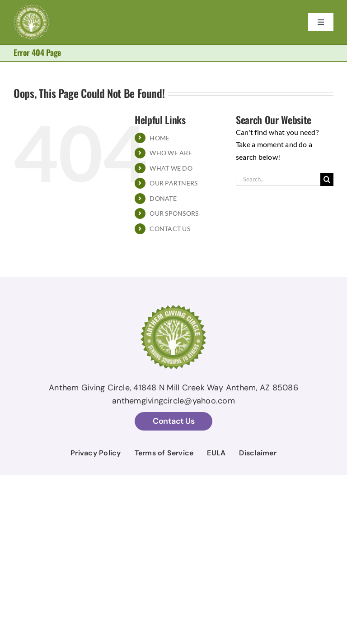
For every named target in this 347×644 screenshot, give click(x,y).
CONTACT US (170, 229)
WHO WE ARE (171, 153)
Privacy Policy (96, 453)
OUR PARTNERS (173, 183)
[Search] (327, 179)
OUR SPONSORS (174, 213)
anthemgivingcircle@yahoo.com (173, 401)
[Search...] (278, 179)
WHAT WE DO (171, 168)
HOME (159, 138)
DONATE (163, 198)
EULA (216, 453)
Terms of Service (164, 453)
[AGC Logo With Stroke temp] (32, 8)
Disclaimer (258, 453)
